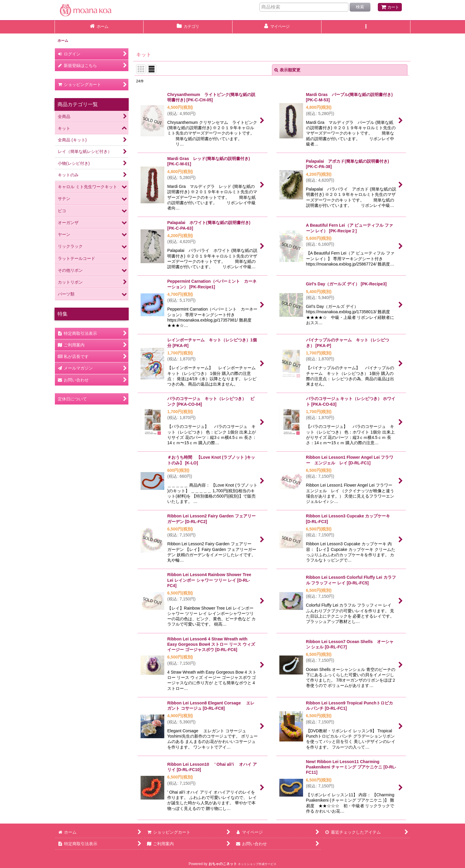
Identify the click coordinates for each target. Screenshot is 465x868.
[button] (366, 27)
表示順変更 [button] (287, 70)
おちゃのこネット (223, 864)
